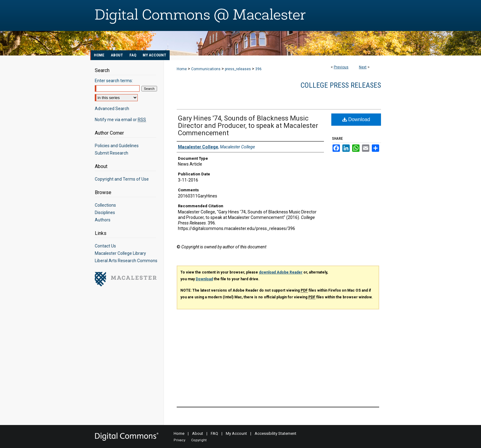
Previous (341, 67)
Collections (105, 205)
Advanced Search (112, 109)
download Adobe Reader (281, 272)
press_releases (238, 69)
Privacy (179, 440)
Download (356, 119)
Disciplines (105, 213)
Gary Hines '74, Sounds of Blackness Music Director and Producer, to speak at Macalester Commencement (248, 126)
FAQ (214, 433)
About (198, 433)
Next (363, 67)
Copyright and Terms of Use (122, 179)
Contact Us (105, 246)
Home (182, 69)
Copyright (199, 440)
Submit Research (112, 153)
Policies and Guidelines (117, 146)
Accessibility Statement (275, 433)
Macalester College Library (120, 253)
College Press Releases (341, 85)
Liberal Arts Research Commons (126, 261)
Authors (103, 220)
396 (258, 69)
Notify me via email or (120, 120)
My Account (236, 433)
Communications (206, 69)
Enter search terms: (114, 81)
